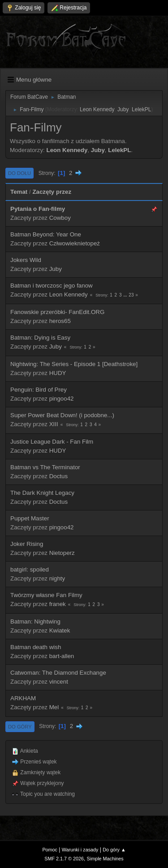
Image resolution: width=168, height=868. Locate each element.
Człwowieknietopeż (75, 243)
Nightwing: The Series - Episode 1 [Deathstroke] (74, 364)
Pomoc (50, 850)
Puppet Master (30, 518)
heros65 (60, 321)
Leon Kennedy (97, 109)
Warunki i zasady (80, 850)
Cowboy (60, 218)
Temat (19, 192)
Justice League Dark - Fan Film (52, 442)
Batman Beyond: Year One (46, 234)
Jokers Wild (26, 260)
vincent (59, 682)
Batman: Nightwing (35, 622)
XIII (54, 424)
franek (58, 604)
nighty (57, 578)
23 (131, 295)
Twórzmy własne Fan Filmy (46, 595)
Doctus (58, 476)
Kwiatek (60, 630)
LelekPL (141, 109)
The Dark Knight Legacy (42, 493)
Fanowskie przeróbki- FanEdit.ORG (57, 312)
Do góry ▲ (114, 850)
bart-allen (62, 656)
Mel (54, 707)
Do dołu (19, 173)
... (126, 295)
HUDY (58, 373)
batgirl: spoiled (30, 569)
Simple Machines (105, 859)
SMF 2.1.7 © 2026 (64, 859)
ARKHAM (23, 698)
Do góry (20, 727)
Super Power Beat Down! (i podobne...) (62, 415)
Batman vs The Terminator (45, 467)
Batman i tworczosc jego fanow (52, 286)
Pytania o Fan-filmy (38, 209)
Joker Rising (27, 544)
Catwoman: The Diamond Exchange (58, 673)
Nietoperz (62, 553)
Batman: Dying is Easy (40, 338)
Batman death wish (36, 647)
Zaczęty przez (52, 192)
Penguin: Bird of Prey (39, 390)
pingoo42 (62, 399)
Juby (123, 109)
